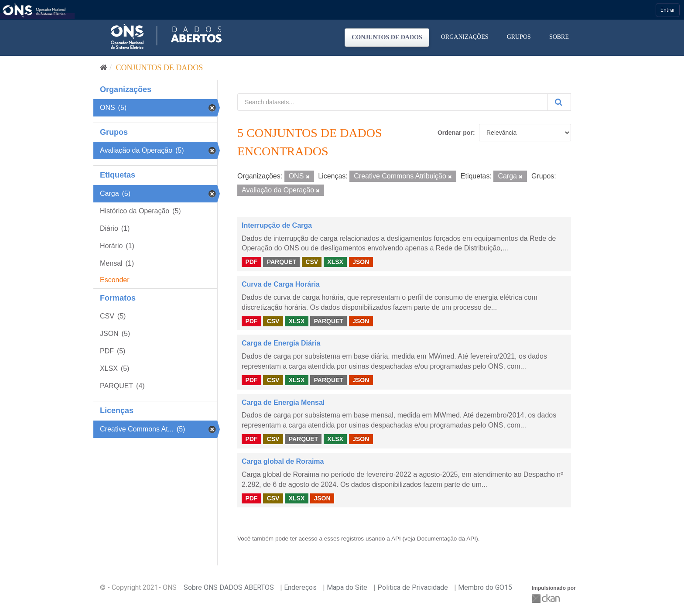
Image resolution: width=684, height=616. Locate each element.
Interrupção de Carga (277, 225)
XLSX (335, 262)
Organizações (465, 37)
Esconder (115, 280)
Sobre (559, 37)
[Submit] (559, 102)
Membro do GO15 (485, 587)
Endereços (300, 587)
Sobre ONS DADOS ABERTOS (229, 587)
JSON (361, 262)
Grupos (519, 37)
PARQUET (282, 262)
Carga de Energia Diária (281, 343)
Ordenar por (455, 133)
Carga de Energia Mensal (283, 402)
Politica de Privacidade (413, 587)
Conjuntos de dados (387, 37)
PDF (251, 262)
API (396, 539)
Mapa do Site (347, 587)
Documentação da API (446, 539)
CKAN (547, 598)
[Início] (104, 68)
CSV (312, 262)
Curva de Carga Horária (281, 284)
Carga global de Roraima (283, 461)
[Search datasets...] (393, 102)
